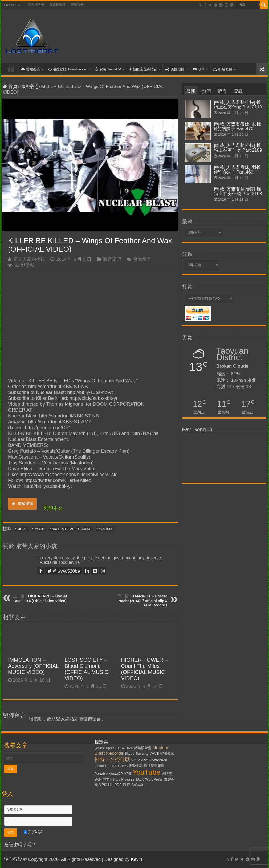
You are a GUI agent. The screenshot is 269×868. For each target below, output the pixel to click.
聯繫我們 (77, 5)
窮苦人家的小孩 (29, 259)
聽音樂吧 (29, 87)
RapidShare (114, 766)
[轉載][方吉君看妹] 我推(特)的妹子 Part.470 (237, 126)
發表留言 (142, 259)
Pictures (128, 779)
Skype (129, 754)
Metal (22, 529)
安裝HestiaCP (108, 69)
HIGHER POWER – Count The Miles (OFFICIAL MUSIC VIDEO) (144, 669)
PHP (126, 785)
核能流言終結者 (143, 69)
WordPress (154, 779)
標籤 (238, 91)
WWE (154, 754)
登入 (60, 719)
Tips (109, 748)
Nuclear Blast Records (72, 529)
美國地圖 (175, 69)
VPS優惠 (167, 754)
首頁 (11, 69)
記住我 (33, 832)
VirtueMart (139, 760)
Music (39, 529)
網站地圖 (223, 69)
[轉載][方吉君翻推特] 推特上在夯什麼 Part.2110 (238, 105)
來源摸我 (22, 504)
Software (138, 785)
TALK (140, 779)
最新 (191, 91)
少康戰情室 (134, 766)
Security (142, 754)
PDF (118, 785)
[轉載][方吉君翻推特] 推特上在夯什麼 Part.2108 (238, 191)
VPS (128, 773)
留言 (222, 91)
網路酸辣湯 (143, 748)
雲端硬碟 (30, 69)
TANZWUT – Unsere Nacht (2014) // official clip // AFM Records (143, 601)
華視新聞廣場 (154, 766)
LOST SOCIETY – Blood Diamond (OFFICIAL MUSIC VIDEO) (86, 669)
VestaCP (116, 773)
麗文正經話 (111, 779)
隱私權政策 (36, 5)
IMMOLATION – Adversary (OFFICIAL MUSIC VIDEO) (33, 666)
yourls (99, 748)
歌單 (199, 69)
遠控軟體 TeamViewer (68, 69)
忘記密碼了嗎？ (20, 845)
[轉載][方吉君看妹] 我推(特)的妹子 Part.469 (237, 170)
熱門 (206, 91)
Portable (101, 773)
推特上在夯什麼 (112, 759)
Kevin (136, 859)
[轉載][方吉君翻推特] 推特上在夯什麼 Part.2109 (238, 148)
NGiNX (127, 748)
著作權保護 (58, 5)
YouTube (106, 529)
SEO (117, 748)
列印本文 (53, 508)
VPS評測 (106, 785)
